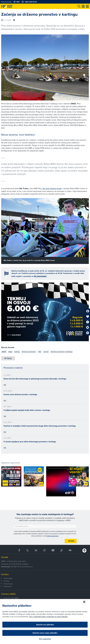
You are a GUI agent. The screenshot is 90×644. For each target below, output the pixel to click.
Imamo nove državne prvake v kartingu (20, 394)
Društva (6, 581)
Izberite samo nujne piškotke (45, 633)
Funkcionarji (8, 584)
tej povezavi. (41, 276)
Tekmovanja (8, 578)
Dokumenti (8, 586)
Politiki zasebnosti (52, 536)
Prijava (71, 541)
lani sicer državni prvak (52, 188)
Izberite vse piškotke (45, 625)
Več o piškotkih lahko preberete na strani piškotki (48, 617)
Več (5, 385)
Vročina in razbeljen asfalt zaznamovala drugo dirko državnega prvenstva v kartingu (40, 426)
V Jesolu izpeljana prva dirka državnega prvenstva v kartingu (30, 442)
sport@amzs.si (27, 567)
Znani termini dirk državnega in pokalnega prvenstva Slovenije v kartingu (35, 379)
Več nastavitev (45, 639)
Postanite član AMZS (11, 598)
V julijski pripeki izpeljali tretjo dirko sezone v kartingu (27, 410)
